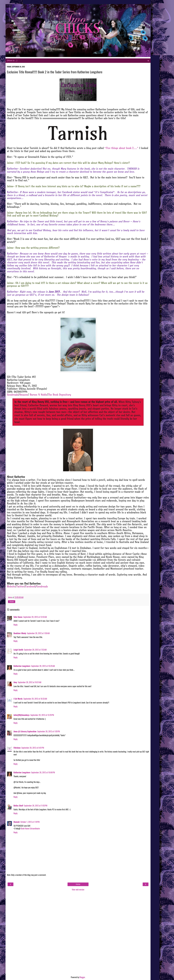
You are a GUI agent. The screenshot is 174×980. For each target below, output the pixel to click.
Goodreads (13, 395)
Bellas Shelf (18, 806)
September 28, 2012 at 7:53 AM (35, 650)
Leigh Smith (18, 650)
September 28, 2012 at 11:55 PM (36, 806)
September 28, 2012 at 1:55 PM (49, 731)
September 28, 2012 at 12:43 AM (35, 617)
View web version (78, 890)
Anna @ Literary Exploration (25, 731)
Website (11, 587)
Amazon (24, 395)
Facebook (30, 587)
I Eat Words (18, 699)
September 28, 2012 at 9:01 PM (33, 748)
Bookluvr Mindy (20, 633)
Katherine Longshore (22, 666)
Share (12, 602)
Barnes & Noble (38, 395)
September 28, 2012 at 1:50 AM (38, 633)
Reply (16, 625)
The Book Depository (59, 395)
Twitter (20, 587)
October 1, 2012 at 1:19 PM (30, 822)
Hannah (17, 822)
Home (78, 884)
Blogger (82, 977)
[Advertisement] (78, 934)
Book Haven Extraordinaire (30, 828)
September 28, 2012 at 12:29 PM (42, 715)
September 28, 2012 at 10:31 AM (30, 682)
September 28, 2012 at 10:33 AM (35, 699)
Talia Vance (18, 617)
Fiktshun (17, 748)
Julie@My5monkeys (22, 715)
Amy (15, 682)
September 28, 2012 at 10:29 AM (43, 666)
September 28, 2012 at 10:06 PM (43, 772)
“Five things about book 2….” (121, 148)
